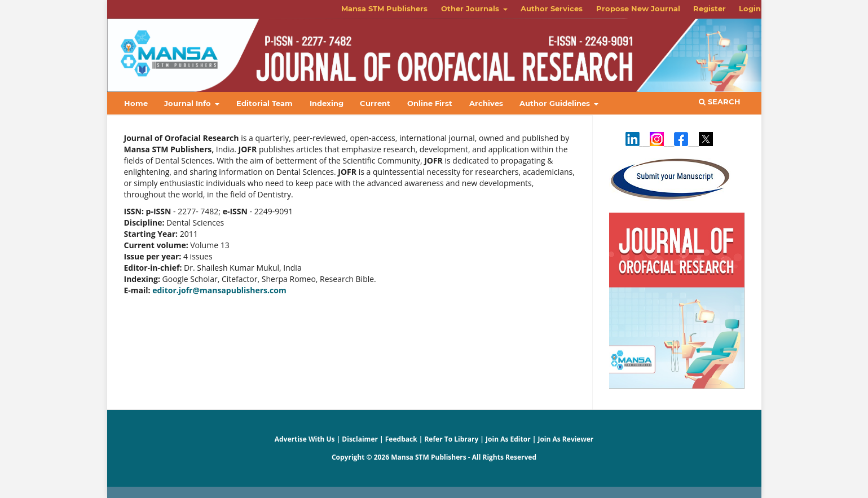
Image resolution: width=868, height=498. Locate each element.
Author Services (552, 8)
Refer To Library (451, 439)
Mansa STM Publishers (384, 8)
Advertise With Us (305, 439)
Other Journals (471, 8)
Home (136, 103)
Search (720, 102)
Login (750, 8)
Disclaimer (360, 439)
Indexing (327, 103)
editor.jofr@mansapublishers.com (219, 290)
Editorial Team (265, 103)
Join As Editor (508, 439)
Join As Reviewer (565, 439)
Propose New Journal (638, 8)
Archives (486, 103)
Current (375, 103)
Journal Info (189, 103)
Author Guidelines (556, 103)
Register (710, 8)
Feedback (401, 439)
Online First (430, 103)
